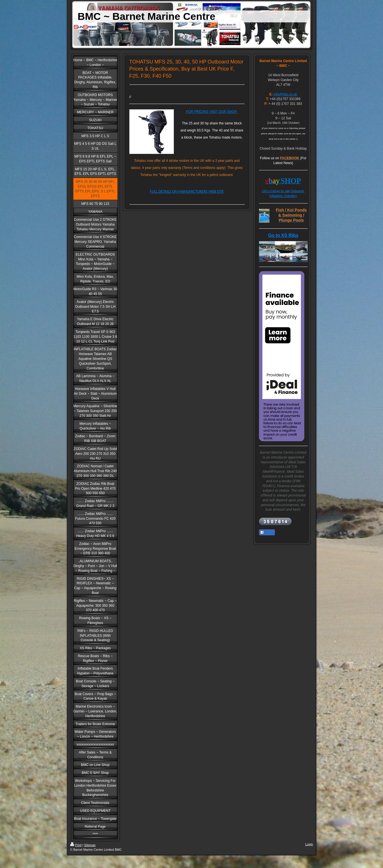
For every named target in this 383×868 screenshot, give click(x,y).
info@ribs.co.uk (285, 94)
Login (309, 844)
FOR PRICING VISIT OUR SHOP (212, 112)
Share (267, 532)
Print (76, 845)
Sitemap (90, 845)
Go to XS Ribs (283, 235)
